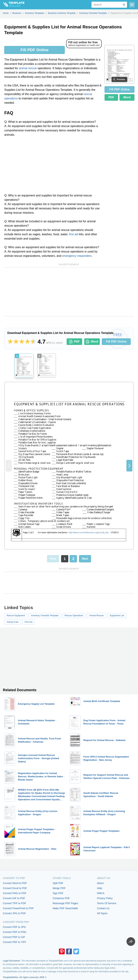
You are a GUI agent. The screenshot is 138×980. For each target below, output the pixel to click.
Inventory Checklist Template (45, 616)
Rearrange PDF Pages (65, 903)
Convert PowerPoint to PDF (18, 908)
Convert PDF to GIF (14, 937)
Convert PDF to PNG (15, 932)
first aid (74, 234)
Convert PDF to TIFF (15, 942)
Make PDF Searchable (65, 908)
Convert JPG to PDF (14, 913)
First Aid (28, 622)
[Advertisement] (53, 166)
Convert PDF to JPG (14, 927)
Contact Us (103, 908)
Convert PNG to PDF (15, 893)
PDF (111, 97)
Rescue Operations (74, 616)
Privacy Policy (105, 898)
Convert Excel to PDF (15, 888)
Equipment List (117, 616)
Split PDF (58, 883)
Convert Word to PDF (15, 883)
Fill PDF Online (34, 50)
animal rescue (28, 68)
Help (100, 888)
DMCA (101, 893)
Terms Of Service (107, 903)
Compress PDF (61, 898)
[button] (129, 466)
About (100, 883)
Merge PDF (59, 888)
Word (127, 97)
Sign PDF (58, 893)
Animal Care (13, 622)
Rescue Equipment (16, 616)
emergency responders (77, 256)
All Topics (102, 913)
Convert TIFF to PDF (15, 903)
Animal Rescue (96, 616)
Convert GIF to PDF (14, 898)
